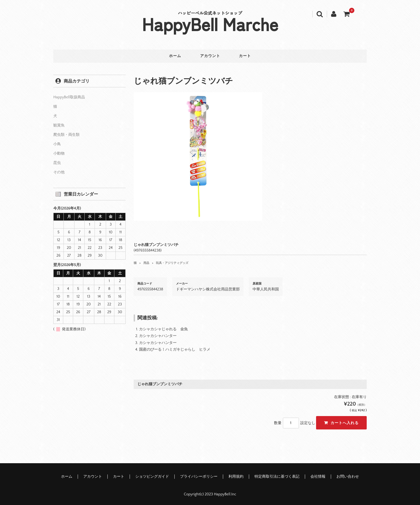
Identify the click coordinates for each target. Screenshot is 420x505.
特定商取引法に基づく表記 (277, 476)
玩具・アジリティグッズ (172, 263)
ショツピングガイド (152, 476)
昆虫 (57, 162)
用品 (146, 263)
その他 (59, 172)
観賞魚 (59, 125)
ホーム (174, 56)
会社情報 (318, 476)
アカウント (210, 56)
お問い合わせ (348, 476)
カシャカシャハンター (158, 336)
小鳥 (57, 144)
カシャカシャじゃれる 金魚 (163, 329)
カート (247, 56)
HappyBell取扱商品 (69, 97)
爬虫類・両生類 (66, 134)
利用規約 (236, 476)
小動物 (59, 153)
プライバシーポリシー (199, 476)
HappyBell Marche (210, 24)
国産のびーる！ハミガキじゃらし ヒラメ (175, 349)
